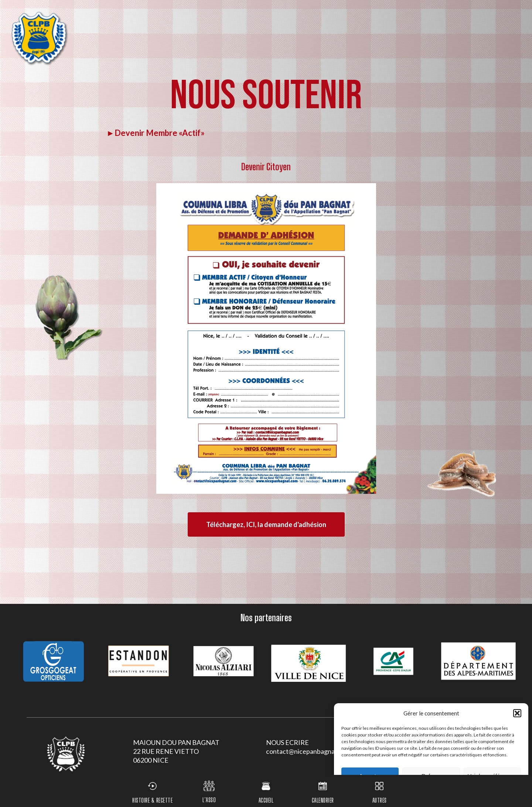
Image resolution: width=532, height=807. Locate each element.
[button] (517, 713)
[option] (54, 661)
